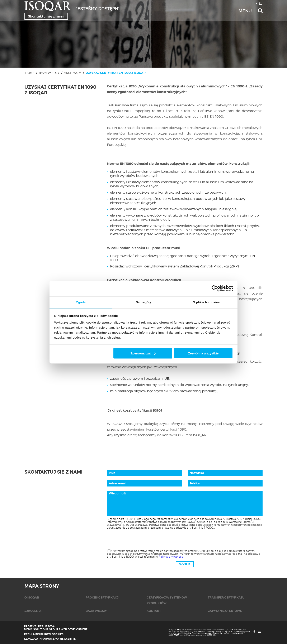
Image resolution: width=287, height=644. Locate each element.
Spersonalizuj (143, 353)
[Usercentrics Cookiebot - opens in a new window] (215, 289)
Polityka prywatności (171, 557)
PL (260, 3)
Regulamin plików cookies (44, 634)
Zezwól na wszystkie (203, 353)
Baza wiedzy (49, 73)
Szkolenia (33, 611)
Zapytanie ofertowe (225, 611)
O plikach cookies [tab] (206, 302)
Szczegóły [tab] (143, 302)
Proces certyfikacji (102, 597)
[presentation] (185, 539)
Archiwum (73, 73)
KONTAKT (154, 611)
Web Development (74, 629)
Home (30, 73)
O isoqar (32, 597)
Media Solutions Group (41, 629)
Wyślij (185, 564)
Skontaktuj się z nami (46, 16)
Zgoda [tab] (81, 302)
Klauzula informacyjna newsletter (51, 639)
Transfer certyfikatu (226, 597)
